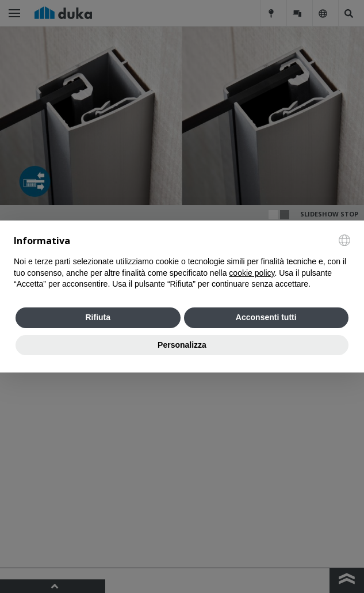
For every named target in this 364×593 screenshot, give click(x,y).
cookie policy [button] (252, 273)
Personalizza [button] (182, 345)
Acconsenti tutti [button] (266, 317)
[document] (182, 262)
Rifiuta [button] (98, 317)
